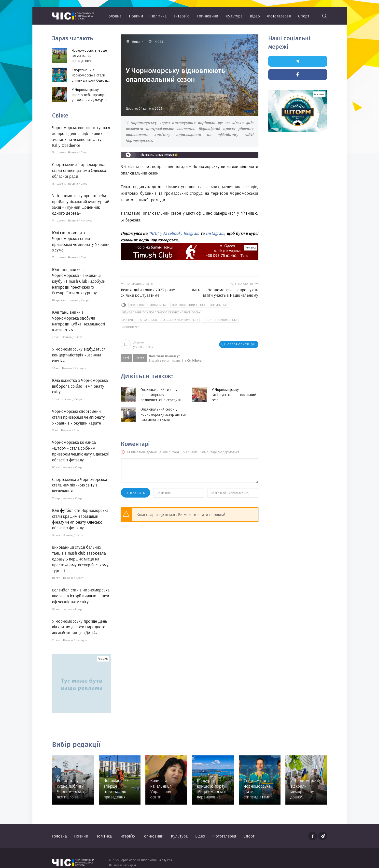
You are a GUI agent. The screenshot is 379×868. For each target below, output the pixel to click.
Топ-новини (207, 16)
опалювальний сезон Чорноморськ (199, 305)
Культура (234, 16)
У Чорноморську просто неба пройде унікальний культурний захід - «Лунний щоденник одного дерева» (81, 204)
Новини (136, 16)
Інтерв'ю (182, 16)
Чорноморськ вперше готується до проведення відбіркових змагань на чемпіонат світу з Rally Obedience (81, 136)
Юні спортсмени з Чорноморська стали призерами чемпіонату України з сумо (81, 241)
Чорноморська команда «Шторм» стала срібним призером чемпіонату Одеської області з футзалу (81, 451)
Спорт (304, 16)
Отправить (135, 493)
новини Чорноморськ (220, 320)
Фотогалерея (279, 16)
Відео (255, 16)
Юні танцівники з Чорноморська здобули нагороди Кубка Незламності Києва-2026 (79, 321)
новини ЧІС (131, 327)
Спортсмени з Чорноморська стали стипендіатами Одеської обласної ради (80, 170)
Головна (114, 16)
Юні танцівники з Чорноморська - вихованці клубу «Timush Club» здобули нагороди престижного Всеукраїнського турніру (79, 281)
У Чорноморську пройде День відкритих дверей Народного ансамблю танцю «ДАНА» (80, 627)
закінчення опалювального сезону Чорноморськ (160, 320)
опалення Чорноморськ (148, 305)
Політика (159, 16)
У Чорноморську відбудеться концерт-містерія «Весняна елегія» (79, 355)
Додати (137, 344)
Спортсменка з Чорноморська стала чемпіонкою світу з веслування (80, 485)
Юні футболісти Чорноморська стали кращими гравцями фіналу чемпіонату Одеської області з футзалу (80, 519)
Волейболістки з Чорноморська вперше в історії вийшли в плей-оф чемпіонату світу (81, 596)
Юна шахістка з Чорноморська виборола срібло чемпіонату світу (80, 386)
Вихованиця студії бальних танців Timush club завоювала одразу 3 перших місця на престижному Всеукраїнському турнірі (80, 559)
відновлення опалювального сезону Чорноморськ (161, 312)
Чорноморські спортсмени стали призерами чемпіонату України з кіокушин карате (79, 417)
